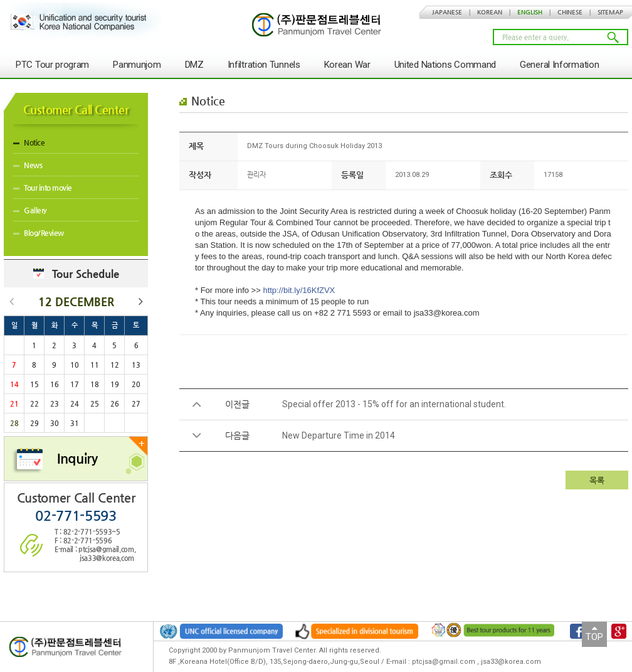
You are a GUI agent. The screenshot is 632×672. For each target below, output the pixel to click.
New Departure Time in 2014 (339, 435)
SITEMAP (610, 12)
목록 (597, 480)
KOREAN (490, 12)
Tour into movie (43, 188)
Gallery (30, 210)
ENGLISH (530, 12)
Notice (29, 142)
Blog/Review (39, 233)
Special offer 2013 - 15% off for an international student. (394, 404)
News (28, 165)
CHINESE (570, 12)
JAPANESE (447, 12)
